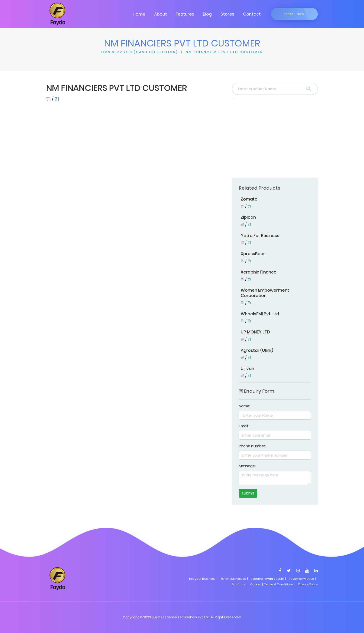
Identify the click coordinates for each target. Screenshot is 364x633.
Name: (244, 406)
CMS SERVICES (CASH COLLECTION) (140, 52)
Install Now (294, 14)
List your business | (204, 579)
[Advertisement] (275, 140)
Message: (247, 466)
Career (255, 584)
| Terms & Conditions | (278, 584)
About (161, 14)
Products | (240, 584)
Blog (207, 14)
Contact (252, 14)
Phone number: (252, 446)
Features (185, 14)
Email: (244, 426)
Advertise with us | (302, 579)
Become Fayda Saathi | (268, 579)
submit (248, 493)
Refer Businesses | (234, 579)
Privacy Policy (308, 584)
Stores (227, 14)
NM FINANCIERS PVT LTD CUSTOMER (224, 52)
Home (139, 14)
